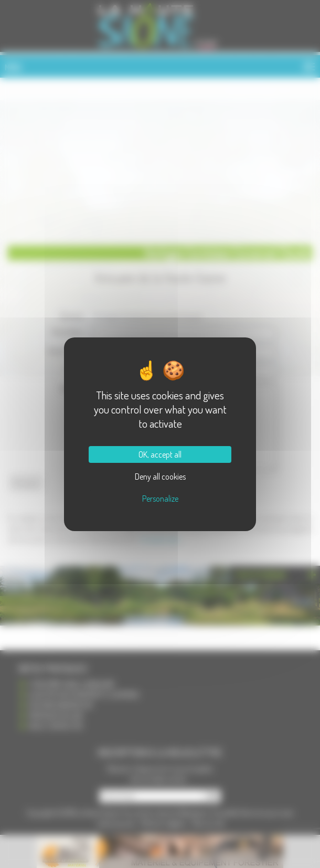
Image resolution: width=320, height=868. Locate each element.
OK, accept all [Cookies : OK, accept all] (160, 454)
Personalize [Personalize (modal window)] (160, 499)
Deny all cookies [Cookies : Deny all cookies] (160, 477)
